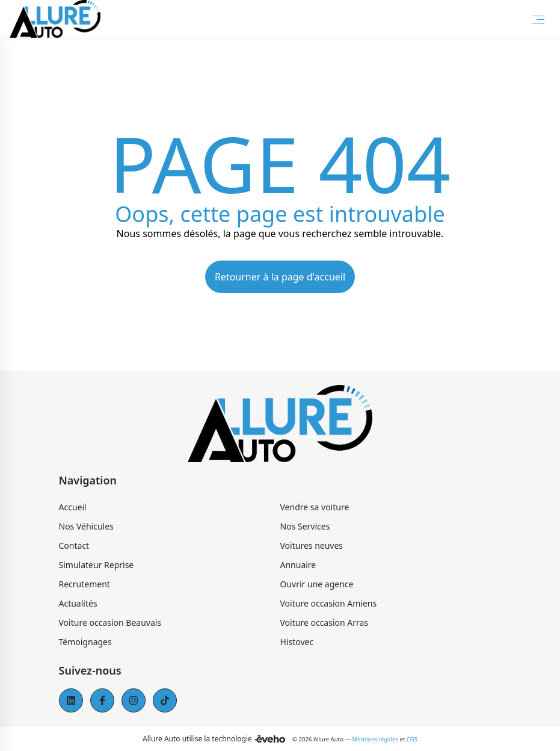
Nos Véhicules (86, 526)
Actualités (78, 603)
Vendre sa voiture (315, 507)
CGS (412, 739)
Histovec (297, 642)
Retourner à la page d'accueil (280, 277)
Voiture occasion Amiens (329, 603)
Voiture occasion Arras (325, 623)
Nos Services (305, 526)
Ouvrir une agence (317, 584)
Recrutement (85, 584)
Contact (74, 545)
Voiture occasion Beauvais (110, 623)
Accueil (73, 507)
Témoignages (85, 642)
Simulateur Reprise (97, 565)
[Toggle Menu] (538, 19)
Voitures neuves (312, 545)
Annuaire (298, 565)
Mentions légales (375, 739)
